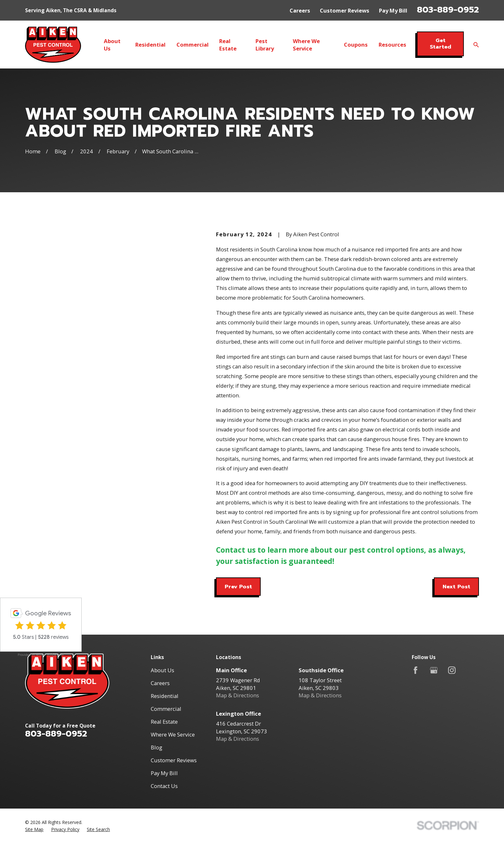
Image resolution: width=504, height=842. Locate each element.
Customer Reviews (345, 10)
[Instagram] (452, 670)
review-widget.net (50, 655)
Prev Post (238, 587)
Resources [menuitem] (392, 45)
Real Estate (164, 722)
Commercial (166, 709)
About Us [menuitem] (112, 45)
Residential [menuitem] (150, 45)
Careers (300, 10)
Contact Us (164, 786)
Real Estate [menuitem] (228, 45)
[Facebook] (415, 670)
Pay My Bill (393, 10)
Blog (157, 747)
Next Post (456, 587)
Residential (165, 696)
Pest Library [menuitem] (265, 45)
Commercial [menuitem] (193, 45)
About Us (162, 670)
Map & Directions (238, 695)
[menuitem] (34, 829)
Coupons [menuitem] (356, 45)
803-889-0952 (448, 10)
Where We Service (173, 734)
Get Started (441, 44)
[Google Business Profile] (434, 670)
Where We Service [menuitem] (306, 45)
